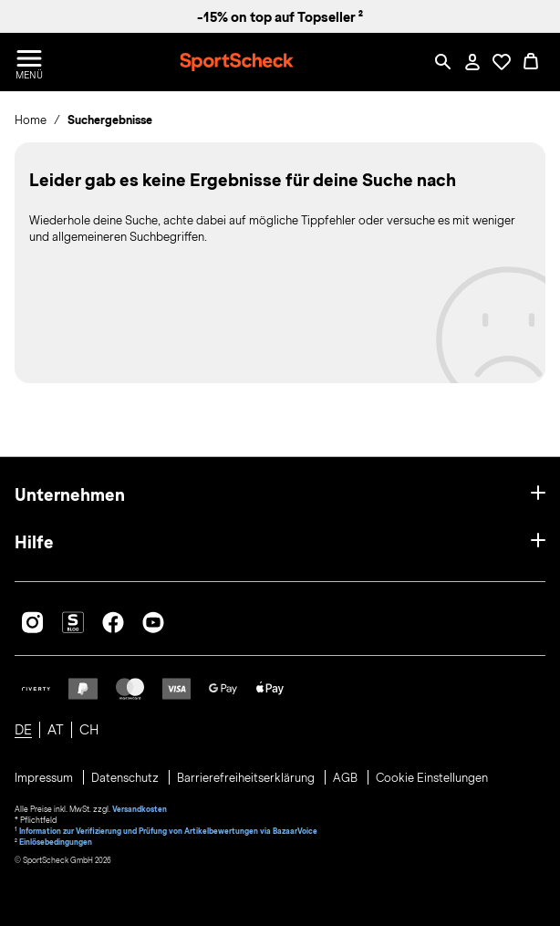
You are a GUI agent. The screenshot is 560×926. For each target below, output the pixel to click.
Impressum (45, 778)
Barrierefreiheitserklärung (247, 778)
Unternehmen (70, 495)
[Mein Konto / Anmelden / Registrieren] (472, 62)
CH (89, 730)
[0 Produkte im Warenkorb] (531, 62)
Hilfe (34, 542)
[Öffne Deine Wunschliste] (502, 62)
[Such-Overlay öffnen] (443, 62)
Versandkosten (140, 809)
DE (23, 730)
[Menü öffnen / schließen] (29, 62)
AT (56, 730)
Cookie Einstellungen (432, 778)
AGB (347, 778)
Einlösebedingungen (56, 842)
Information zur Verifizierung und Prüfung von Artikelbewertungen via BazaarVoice (168, 831)
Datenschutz (126, 778)
